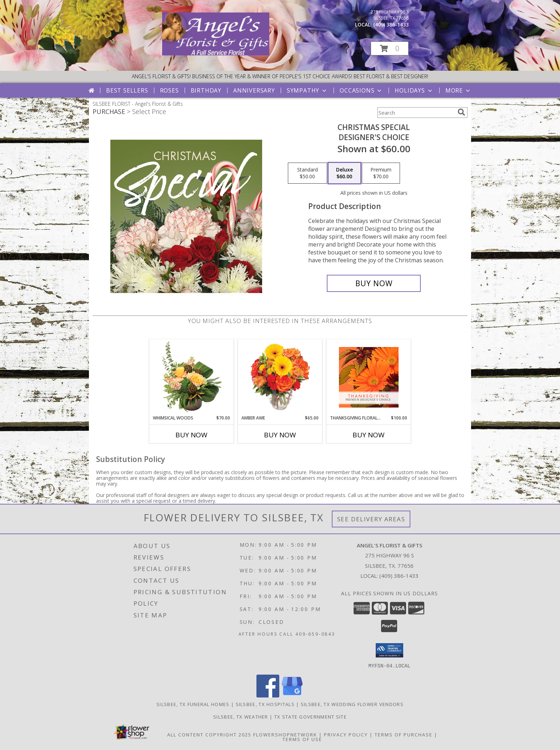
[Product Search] (416, 113)
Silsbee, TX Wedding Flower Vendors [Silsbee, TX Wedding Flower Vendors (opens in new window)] (352, 704)
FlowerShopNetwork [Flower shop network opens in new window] (285, 734)
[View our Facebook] (268, 695)
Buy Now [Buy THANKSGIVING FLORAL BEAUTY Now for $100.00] (369, 435)
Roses (169, 90)
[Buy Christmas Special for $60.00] (374, 283)
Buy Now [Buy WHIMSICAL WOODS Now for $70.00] (191, 435)
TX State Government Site (311, 716)
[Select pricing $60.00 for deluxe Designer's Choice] (344, 173)
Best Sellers (127, 90)
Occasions (361, 90)
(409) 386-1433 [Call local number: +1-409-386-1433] (391, 24)
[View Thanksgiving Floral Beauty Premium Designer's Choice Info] (369, 377)
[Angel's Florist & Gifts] (216, 53)
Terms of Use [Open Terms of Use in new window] (302, 739)
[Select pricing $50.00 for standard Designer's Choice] (307, 173)
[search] (461, 112)
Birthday (206, 90)
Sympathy (307, 90)
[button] (390, 48)
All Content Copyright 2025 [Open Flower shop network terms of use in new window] (209, 734)
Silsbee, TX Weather (241, 716)
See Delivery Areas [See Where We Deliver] (371, 519)
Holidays (414, 90)
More (458, 90)
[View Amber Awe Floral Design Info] (280, 377)
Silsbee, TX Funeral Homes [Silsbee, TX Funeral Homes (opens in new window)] (193, 704)
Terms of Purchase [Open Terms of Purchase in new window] (404, 734)
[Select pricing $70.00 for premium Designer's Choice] (381, 173)
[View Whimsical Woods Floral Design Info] (192, 377)
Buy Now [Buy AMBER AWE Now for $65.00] (280, 435)
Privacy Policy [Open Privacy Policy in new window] (346, 734)
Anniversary (254, 90)
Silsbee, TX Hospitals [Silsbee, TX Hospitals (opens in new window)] (265, 704)
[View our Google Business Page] (292, 695)
